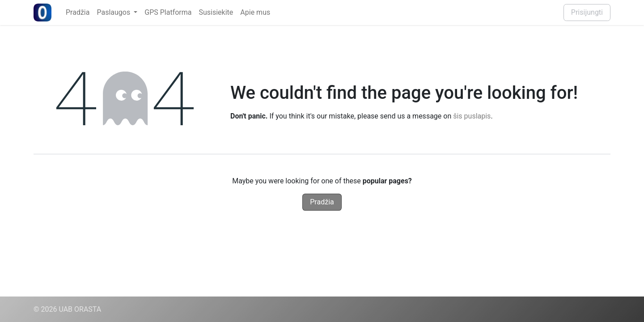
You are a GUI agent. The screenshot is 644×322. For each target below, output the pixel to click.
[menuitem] (78, 13)
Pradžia (322, 202)
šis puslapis (472, 116)
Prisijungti (587, 12)
